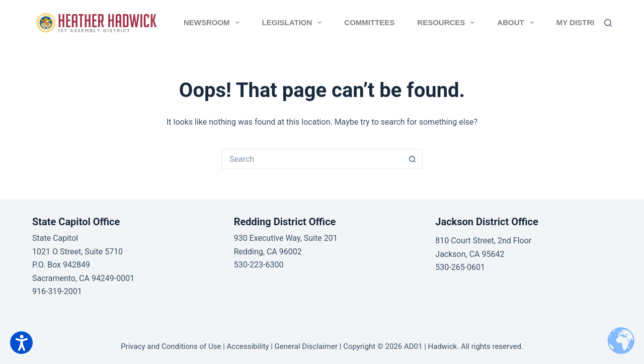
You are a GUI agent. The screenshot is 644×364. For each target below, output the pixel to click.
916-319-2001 (57, 291)
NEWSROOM (214, 23)
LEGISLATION (294, 23)
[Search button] (413, 159)
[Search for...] (312, 159)
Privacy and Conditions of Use (171, 346)
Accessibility (248, 346)
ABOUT (517, 23)
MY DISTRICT (587, 23)
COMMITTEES (369, 22)
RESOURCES (448, 23)
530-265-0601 (460, 267)
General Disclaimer (306, 346)
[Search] (608, 23)
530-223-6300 (259, 265)
